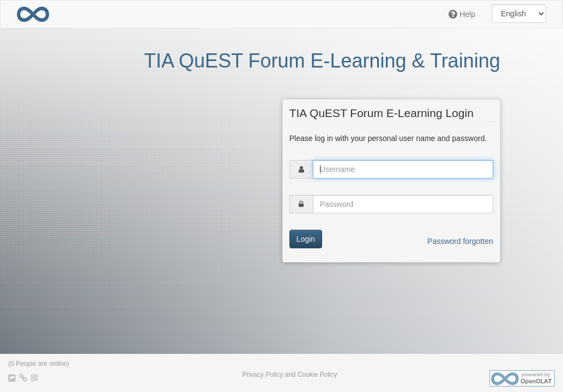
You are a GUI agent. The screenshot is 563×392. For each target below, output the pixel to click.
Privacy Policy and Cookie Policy (289, 375)
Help (462, 14)
